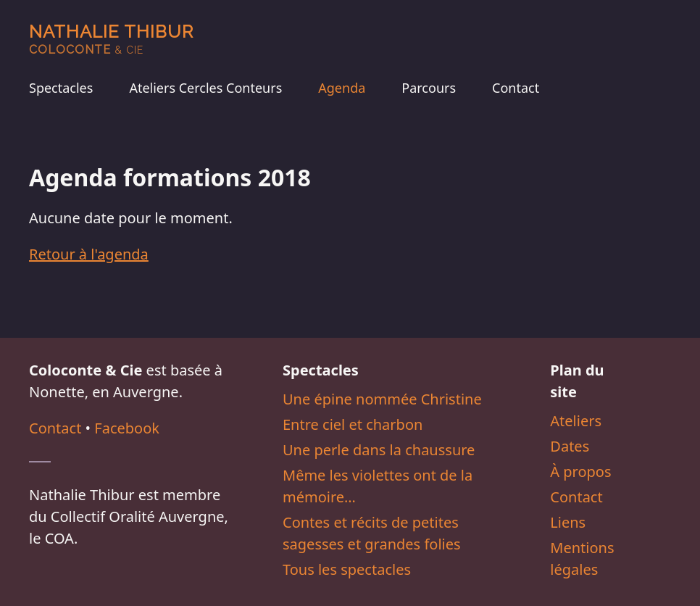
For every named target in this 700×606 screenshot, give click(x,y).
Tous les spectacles (347, 569)
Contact (516, 88)
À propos (580, 472)
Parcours (429, 88)
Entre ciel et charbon (353, 424)
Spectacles (61, 88)
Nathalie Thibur (111, 39)
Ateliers (576, 421)
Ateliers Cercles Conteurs (205, 88)
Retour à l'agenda (89, 254)
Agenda (342, 88)
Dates (570, 446)
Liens (568, 522)
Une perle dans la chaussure (379, 450)
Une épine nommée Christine (382, 399)
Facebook (127, 428)
